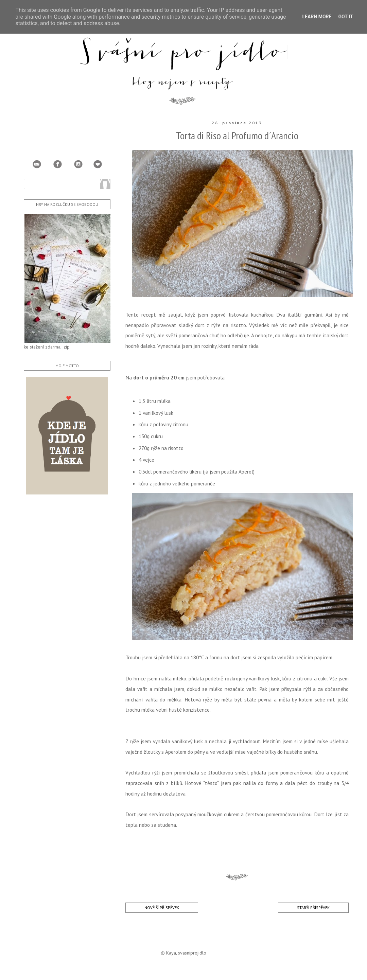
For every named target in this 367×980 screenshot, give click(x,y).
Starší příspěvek (313, 907)
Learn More (317, 17)
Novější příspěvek (162, 907)
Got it (345, 17)
